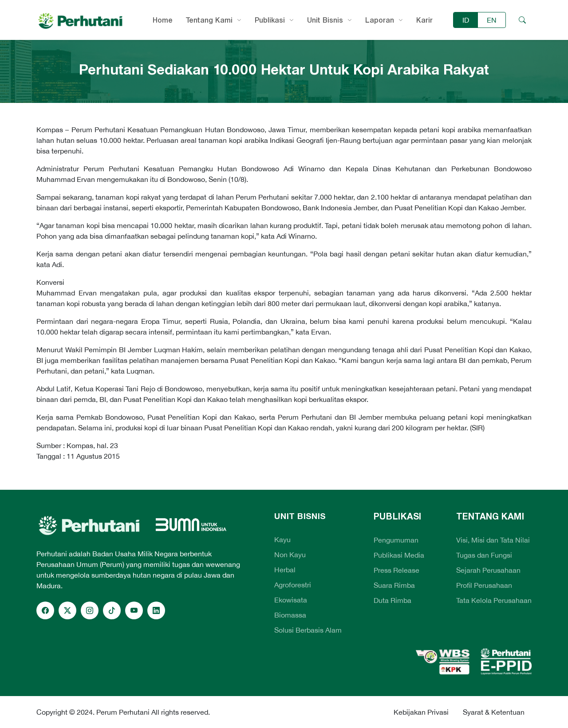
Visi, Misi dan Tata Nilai (493, 540)
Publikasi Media (399, 555)
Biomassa (290, 615)
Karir (424, 20)
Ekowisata (291, 600)
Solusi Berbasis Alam (308, 630)
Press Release (396, 570)
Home (163, 20)
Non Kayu (290, 555)
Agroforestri (293, 585)
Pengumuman (396, 540)
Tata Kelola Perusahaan (494, 600)
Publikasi (270, 20)
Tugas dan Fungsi (484, 555)
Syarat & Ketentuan (494, 712)
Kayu (282, 539)
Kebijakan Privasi (421, 712)
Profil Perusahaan (484, 585)
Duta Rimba (392, 600)
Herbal (285, 570)
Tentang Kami (209, 20)
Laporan (380, 20)
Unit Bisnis (325, 20)
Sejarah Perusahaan (488, 570)
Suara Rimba (394, 585)
